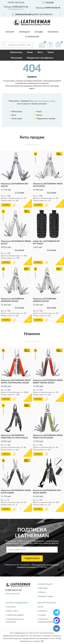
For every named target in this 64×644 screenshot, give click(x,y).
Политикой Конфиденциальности (45, 565)
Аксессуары (16, 58)
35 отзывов (19, 308)
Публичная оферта (16, 615)
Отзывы (39, 32)
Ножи (30, 52)
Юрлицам (24, 32)
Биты (40, 52)
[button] (16, 9)
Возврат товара (46, 597)
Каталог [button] (10, 32)
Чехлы (51, 52)
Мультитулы (16, 52)
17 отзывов (19, 193)
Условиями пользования (26, 567)
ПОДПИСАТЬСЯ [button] (32, 558)
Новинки (43, 611)
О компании (32, 37)
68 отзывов (52, 308)
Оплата (42, 592)
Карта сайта (13, 611)
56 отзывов (19, 250)
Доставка (43, 588)
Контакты (53, 32)
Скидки (42, 615)
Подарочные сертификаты (40, 58)
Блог (41, 607)
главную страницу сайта (44, 101)
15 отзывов (52, 250)
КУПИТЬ (6, 205)
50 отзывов (52, 193)
